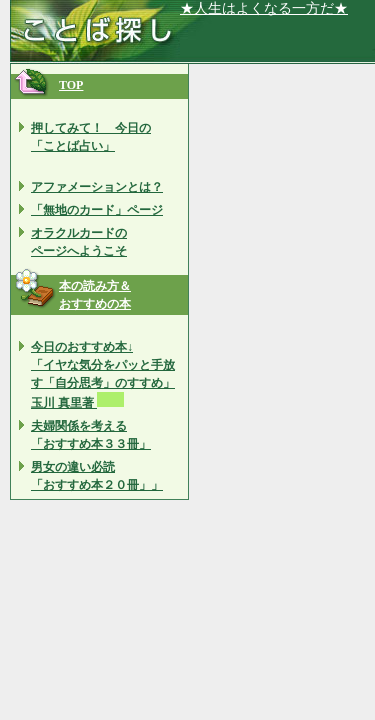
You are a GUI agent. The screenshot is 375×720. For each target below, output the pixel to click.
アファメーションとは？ (97, 187)
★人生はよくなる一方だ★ (264, 8)
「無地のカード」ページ (97, 210)
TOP (71, 85)
